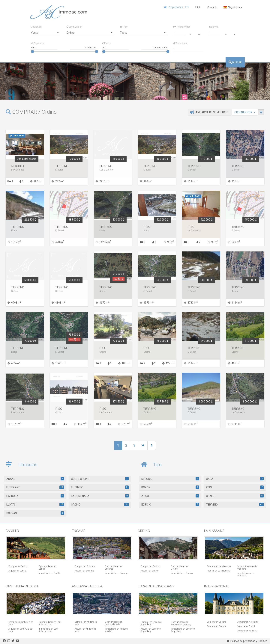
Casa (235, 479)
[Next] (143, 445)
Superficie (37, 43)
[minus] (190, 34)
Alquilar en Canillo (17, 571)
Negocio (170, 479)
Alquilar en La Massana (218, 571)
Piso (235, 487)
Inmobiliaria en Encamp (116, 573)
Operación (36, 27)
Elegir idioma (233, 7)
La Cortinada (100, 496)
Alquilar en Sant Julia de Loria (20, 630)
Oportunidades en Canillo (47, 568)
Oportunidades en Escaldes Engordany (181, 623)
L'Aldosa (35, 496)
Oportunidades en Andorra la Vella (114, 623)
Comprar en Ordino (150, 566)
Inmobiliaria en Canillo (49, 573)
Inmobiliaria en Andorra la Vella (116, 630)
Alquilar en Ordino (150, 571)
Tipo (124, 27)
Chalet (235, 496)
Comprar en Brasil (246, 626)
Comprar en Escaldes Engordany (151, 623)
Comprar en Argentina (248, 622)
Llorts (35, 504)
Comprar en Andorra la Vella (86, 623)
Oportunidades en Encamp (114, 568)
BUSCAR (235, 62)
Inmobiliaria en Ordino (182, 573)
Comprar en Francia (216, 626)
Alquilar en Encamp (84, 571)
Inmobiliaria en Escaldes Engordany (183, 630)
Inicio (198, 7)
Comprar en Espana (217, 622)
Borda (170, 487)
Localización (74, 27)
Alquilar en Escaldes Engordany (151, 630)
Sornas (35, 513)
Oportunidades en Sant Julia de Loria (50, 623)
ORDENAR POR (245, 112)
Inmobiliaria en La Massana (246, 574)
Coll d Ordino (100, 479)
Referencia (180, 43)
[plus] (199, 34)
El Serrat (35, 487)
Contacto (212, 7)
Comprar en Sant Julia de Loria (21, 623)
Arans (35, 479)
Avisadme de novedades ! (210, 112)
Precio (106, 43)
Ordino (100, 504)
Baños (213, 27)
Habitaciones (182, 27)
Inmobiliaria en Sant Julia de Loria (48, 630)
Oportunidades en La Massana (247, 568)
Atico (170, 496)
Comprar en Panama (247, 631)
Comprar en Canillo (18, 566)
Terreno (235, 504)
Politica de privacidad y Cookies (247, 641)
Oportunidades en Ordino (180, 568)
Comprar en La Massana (219, 566)
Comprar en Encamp (85, 566)
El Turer (100, 487)
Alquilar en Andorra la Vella (85, 630)
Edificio (170, 504)
